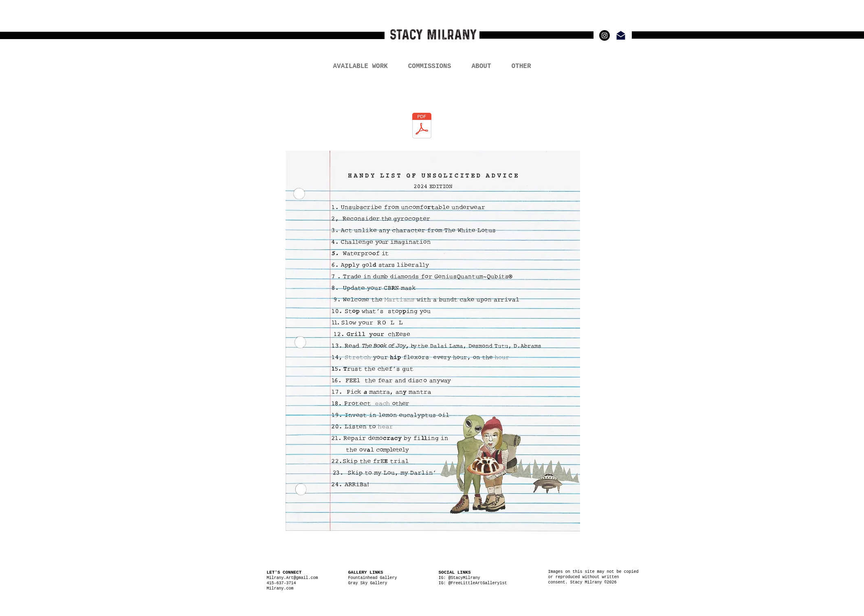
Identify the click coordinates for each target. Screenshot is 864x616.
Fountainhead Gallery (373, 578)
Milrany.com (281, 589)
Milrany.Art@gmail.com (292, 578)
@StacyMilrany (464, 578)
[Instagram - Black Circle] (605, 35)
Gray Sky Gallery (368, 583)
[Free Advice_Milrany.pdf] (422, 126)
